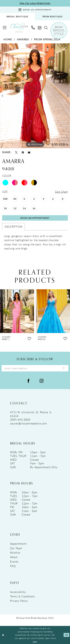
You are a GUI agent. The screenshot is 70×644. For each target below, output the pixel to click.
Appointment (18, 544)
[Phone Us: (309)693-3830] (33, 28)
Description (14, 227)
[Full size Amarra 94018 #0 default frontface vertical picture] (35, 96)
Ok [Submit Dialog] (66, 635)
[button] (5, 28)
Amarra (23, 39)
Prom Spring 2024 (47, 39)
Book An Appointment (35, 218)
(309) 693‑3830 (20, 420)
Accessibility (18, 592)
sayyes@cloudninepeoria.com (29, 423)
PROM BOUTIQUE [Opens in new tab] (53, 16)
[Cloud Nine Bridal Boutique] (19, 28)
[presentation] (17, 311)
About (14, 557)
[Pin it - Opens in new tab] (23, 152)
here (35, 641)
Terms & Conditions (22, 596)
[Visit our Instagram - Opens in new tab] (42, 381)
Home (8, 39)
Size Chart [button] (61, 192)
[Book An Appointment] (35, 10)
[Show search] (46, 28)
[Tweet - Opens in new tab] (16, 152)
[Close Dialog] (3, 635)
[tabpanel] (35, 96)
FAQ (13, 566)
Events (14, 562)
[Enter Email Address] (35, 368)
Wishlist (15, 553)
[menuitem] (17, 17)
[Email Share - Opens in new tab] (29, 152)
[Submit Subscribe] (63, 368)
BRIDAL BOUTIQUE (17, 16)
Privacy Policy (19, 601)
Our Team (16, 548)
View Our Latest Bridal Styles (35, 3)
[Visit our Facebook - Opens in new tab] (28, 381)
